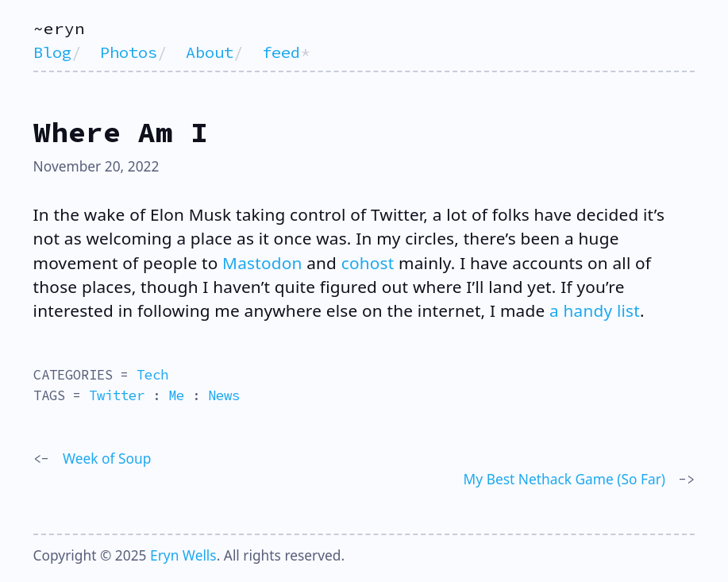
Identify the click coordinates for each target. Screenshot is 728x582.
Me (176, 395)
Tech (152, 375)
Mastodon (262, 263)
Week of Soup (107, 458)
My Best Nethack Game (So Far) (564, 479)
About (210, 52)
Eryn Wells (183, 555)
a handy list (595, 310)
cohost (368, 263)
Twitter (117, 395)
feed (281, 52)
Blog (52, 52)
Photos (129, 52)
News (224, 395)
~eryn (59, 29)
